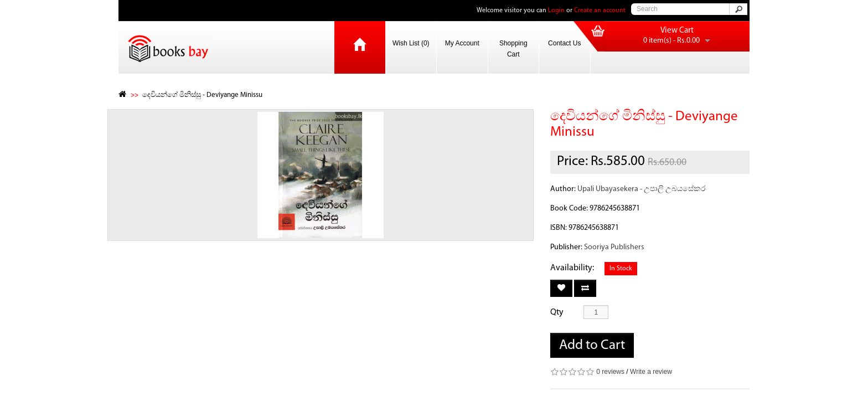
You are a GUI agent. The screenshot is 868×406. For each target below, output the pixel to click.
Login (556, 11)
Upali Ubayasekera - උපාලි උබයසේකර (641, 189)
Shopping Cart (513, 49)
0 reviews (610, 372)
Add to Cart (592, 345)
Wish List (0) (411, 43)
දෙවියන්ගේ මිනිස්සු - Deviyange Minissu (202, 95)
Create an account (600, 11)
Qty (557, 312)
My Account (462, 43)
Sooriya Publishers (614, 247)
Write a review (651, 372)
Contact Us (564, 43)
